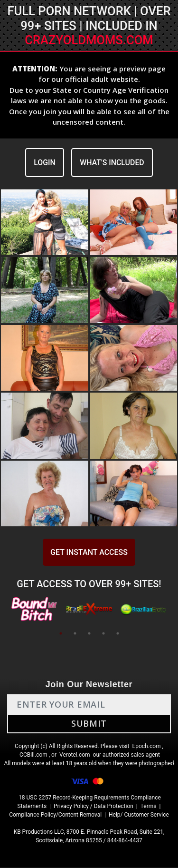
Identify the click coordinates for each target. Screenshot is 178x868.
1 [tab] (61, 634)
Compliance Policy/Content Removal (55, 815)
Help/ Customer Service (139, 815)
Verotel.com (75, 755)
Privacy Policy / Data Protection (94, 807)
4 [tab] (103, 634)
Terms (149, 807)
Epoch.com (146, 747)
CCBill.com (33, 755)
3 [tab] (89, 634)
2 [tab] (75, 634)
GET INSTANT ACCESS (89, 553)
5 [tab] (118, 634)
